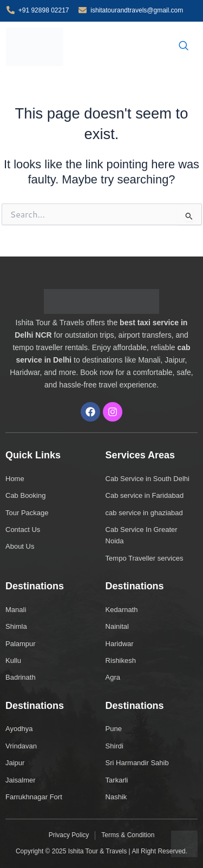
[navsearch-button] (184, 47)
